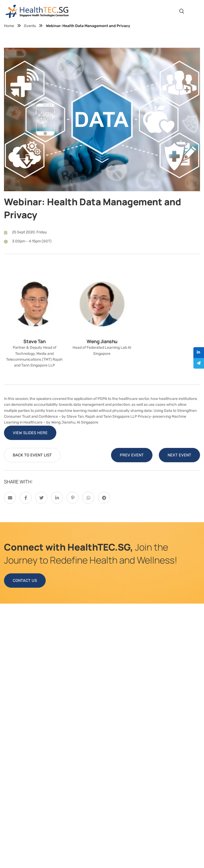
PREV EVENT (132, 455)
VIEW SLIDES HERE (30, 433)
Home (9, 26)
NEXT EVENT (179, 455)
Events (30, 26)
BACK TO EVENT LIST (32, 455)
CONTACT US (25, 581)
